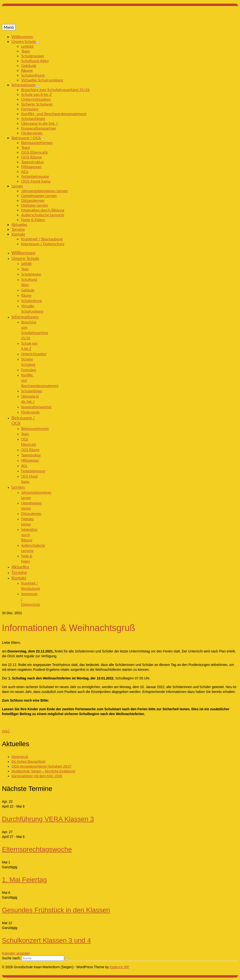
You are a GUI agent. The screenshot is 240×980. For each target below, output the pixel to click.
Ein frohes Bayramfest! (29, 762)
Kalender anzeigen (16, 953)
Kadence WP (120, 967)
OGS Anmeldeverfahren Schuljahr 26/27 (42, 766)
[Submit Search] (67, 959)
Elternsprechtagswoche (37, 849)
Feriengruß (20, 757)
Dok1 (6, 731)
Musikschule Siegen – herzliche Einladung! (43, 771)
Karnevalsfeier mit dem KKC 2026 (37, 776)
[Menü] (9, 27)
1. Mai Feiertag (24, 880)
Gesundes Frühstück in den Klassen (56, 910)
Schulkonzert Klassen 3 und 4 (46, 940)
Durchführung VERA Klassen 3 (48, 819)
